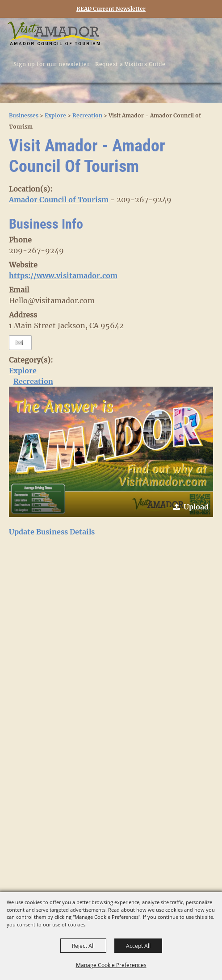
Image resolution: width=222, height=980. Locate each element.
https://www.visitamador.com (63, 275)
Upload (196, 507)
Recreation (87, 115)
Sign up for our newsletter (52, 64)
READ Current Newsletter (111, 9)
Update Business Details (52, 532)
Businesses (24, 115)
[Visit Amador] (54, 34)
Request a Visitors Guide (130, 64)
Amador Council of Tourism (59, 200)
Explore (55, 115)
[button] (111, 452)
